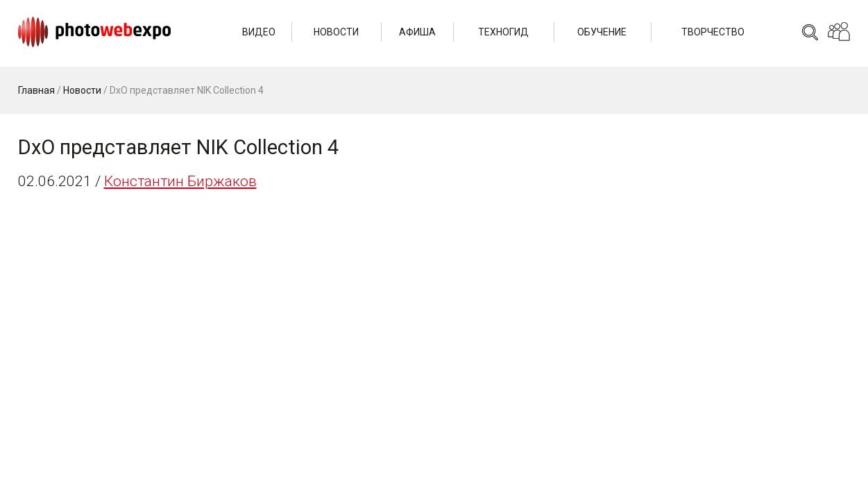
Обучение (602, 32)
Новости (336, 32)
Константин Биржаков (180, 181)
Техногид (503, 32)
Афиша (417, 32)
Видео (259, 32)
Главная (36, 90)
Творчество (713, 32)
